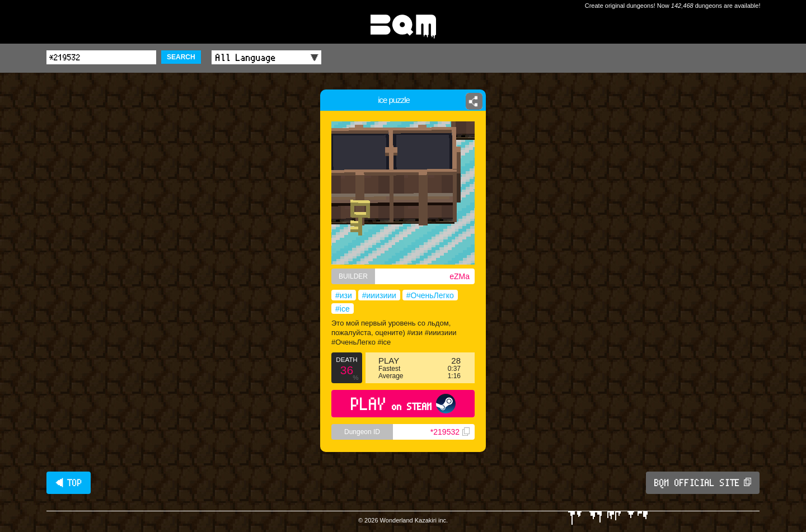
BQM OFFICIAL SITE (703, 483)
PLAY (403, 404)
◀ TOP (69, 483)
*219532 (450, 432)
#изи (344, 295)
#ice (343, 309)
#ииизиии (379, 295)
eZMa (460, 276)
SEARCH (181, 57)
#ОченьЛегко (430, 295)
